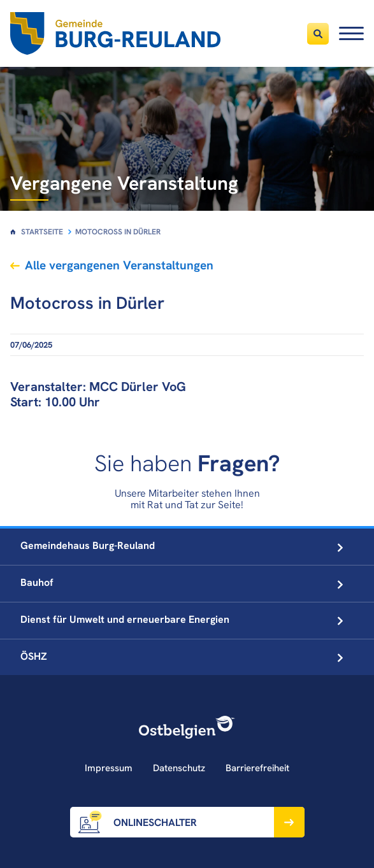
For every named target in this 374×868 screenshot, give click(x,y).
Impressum (109, 768)
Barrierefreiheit (257, 768)
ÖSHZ (182, 656)
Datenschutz (179, 768)
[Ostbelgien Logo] (187, 727)
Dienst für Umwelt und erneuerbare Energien (182, 619)
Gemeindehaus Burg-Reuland (182, 545)
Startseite (42, 232)
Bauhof (182, 582)
